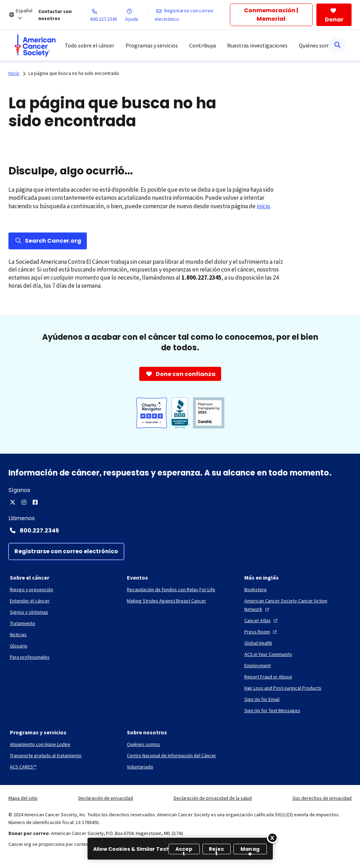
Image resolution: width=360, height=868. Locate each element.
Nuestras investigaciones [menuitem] (257, 45)
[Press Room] (261, 632)
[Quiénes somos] (143, 744)
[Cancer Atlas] (262, 620)
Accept (184, 850)
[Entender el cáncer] (30, 601)
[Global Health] (258, 643)
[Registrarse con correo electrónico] (192, 15)
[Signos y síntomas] (29, 612)
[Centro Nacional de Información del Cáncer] (172, 755)
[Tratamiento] (22, 623)
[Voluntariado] (140, 767)
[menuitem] (35, 45)
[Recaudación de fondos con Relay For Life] (171, 589)
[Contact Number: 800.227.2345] (180, 530)
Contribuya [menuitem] (202, 45)
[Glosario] (19, 646)
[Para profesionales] (30, 657)
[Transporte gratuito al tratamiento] (46, 755)
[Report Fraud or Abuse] (268, 677)
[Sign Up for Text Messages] (272, 710)
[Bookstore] (256, 589)
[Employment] (258, 665)
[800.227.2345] (108, 15)
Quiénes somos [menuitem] (317, 45)
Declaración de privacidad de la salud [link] (213, 798)
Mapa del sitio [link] (23, 798)
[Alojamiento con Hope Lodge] (40, 744)
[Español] (27, 15)
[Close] (272, 838)
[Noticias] (18, 634)
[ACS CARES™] (23, 767)
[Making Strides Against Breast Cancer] (166, 601)
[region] (180, 849)
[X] (13, 502)
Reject (216, 850)
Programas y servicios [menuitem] (152, 45)
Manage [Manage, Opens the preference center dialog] (250, 850)
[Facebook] (35, 502)
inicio (263, 206)
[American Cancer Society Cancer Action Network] (297, 605)
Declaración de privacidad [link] (106, 798)
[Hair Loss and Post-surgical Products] (283, 688)
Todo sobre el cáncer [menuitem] (89, 45)
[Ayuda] (137, 15)
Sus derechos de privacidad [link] (322, 798)
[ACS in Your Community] (268, 654)
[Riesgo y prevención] (31, 589)
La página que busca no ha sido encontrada (74, 73)
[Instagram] (24, 502)
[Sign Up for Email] (262, 699)
